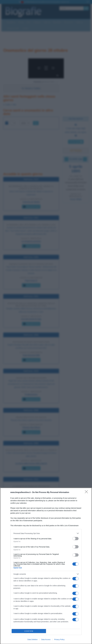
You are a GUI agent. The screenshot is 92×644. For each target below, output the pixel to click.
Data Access (46, 639)
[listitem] (46, 533)
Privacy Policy (59, 639)
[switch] (75, 539)
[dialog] (46, 566)
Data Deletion (33, 639)
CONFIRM (29, 631)
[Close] (87, 492)
